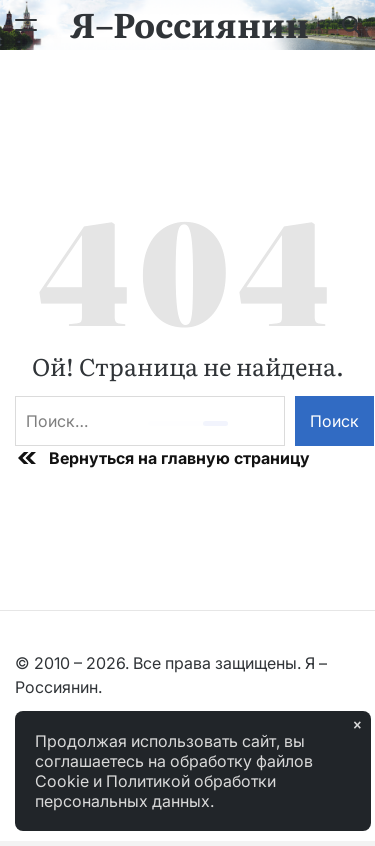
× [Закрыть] (357, 725)
